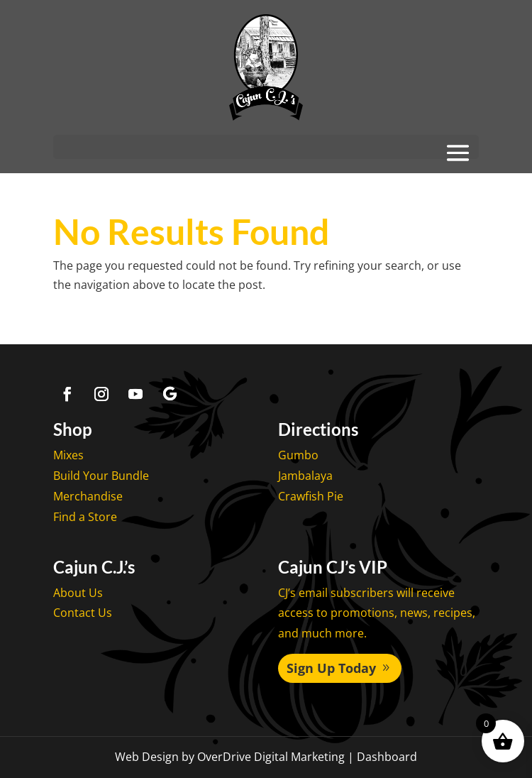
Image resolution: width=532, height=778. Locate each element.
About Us (78, 593)
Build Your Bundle (101, 476)
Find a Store (85, 517)
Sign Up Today (331, 668)
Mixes (68, 455)
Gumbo (298, 455)
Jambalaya (305, 476)
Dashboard (387, 757)
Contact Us (83, 613)
